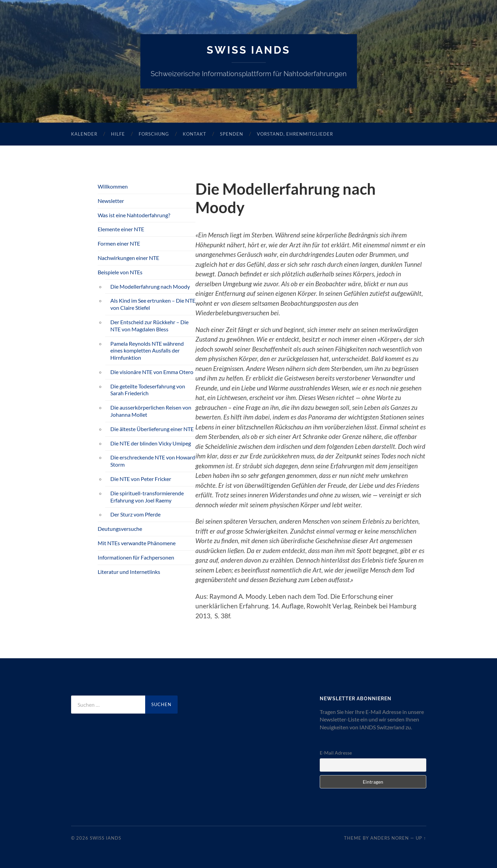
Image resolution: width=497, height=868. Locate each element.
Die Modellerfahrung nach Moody (150, 286)
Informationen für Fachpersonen (136, 557)
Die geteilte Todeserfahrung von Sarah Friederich (148, 389)
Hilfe (118, 134)
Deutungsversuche (120, 529)
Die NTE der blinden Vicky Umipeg (151, 443)
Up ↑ (421, 838)
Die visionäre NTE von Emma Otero (152, 371)
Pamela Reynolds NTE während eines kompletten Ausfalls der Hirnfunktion (147, 350)
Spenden (232, 134)
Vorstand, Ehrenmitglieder (295, 134)
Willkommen (113, 186)
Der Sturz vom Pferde (135, 514)
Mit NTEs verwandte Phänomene (137, 543)
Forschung (154, 134)
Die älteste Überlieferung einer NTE (152, 429)
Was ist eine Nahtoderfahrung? (134, 215)
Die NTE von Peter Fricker (141, 478)
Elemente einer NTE (121, 229)
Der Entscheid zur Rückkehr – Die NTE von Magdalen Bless (149, 325)
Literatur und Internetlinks (129, 571)
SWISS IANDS (249, 50)
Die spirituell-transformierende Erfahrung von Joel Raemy (147, 496)
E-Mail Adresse (336, 752)
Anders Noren (390, 838)
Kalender (84, 134)
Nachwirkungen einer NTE (128, 257)
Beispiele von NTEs (120, 272)
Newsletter (111, 200)
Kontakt (195, 134)
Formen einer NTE (119, 243)
